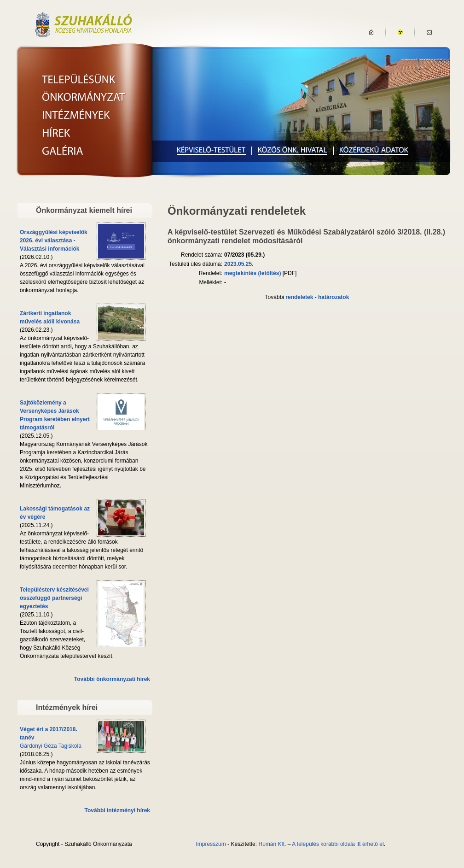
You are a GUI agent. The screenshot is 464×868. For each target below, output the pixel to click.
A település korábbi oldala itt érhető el (338, 844)
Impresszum (211, 844)
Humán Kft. (272, 844)
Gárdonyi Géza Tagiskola (51, 746)
